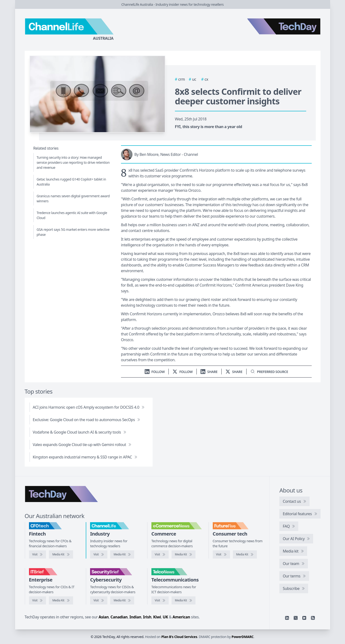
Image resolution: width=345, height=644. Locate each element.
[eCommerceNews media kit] (184, 554)
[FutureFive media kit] (245, 554)
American (181, 617)
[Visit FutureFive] (221, 554)
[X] (296, 618)
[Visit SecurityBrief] (99, 600)
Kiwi (157, 617)
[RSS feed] (313, 618)
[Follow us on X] (183, 372)
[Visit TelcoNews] (160, 600)
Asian (104, 617)
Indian (135, 617)
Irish (147, 617)
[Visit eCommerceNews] (160, 554)
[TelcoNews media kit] (184, 600)
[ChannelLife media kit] (122, 554)
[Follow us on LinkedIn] (155, 372)
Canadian (119, 617)
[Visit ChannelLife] (99, 554)
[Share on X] (234, 372)
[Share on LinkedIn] (209, 372)
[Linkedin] (287, 618)
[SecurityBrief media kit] (122, 600)
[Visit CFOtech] (38, 554)
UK (165, 617)
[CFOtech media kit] (61, 554)
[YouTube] (304, 618)
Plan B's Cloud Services (179, 637)
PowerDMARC (243, 637)
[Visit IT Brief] (38, 600)
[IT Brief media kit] (61, 600)
